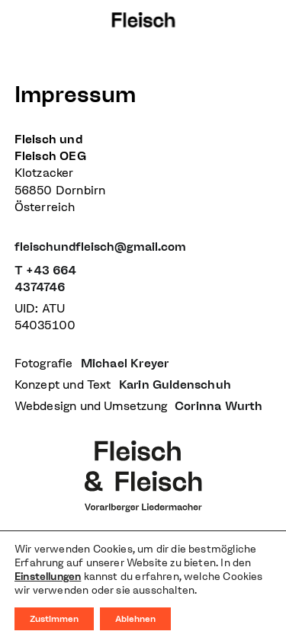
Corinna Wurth (219, 406)
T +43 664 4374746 (45, 279)
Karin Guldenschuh (175, 384)
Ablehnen (135, 619)
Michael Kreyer (125, 363)
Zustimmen (54, 619)
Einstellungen (48, 577)
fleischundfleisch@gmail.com (100, 247)
